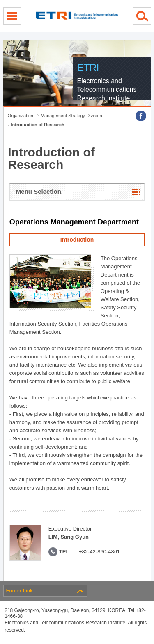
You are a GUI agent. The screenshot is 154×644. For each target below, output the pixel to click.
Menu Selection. (39, 192)
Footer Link (20, 591)
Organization (21, 116)
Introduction (77, 240)
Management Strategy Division (71, 116)
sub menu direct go (0, 0)
